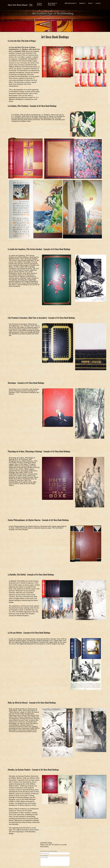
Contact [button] (98, 3)
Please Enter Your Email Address (55, 853)
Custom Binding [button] (39, 4)
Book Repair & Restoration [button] (53, 4)
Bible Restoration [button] (70, 3)
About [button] (90, 3)
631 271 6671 (54, 845)
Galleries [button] (82, 3)
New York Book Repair (18, 5)
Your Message (55, 860)
